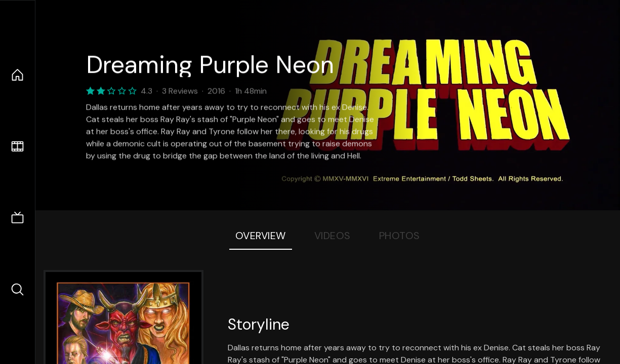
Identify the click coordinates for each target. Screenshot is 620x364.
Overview (261, 236)
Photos (400, 236)
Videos (333, 236)
